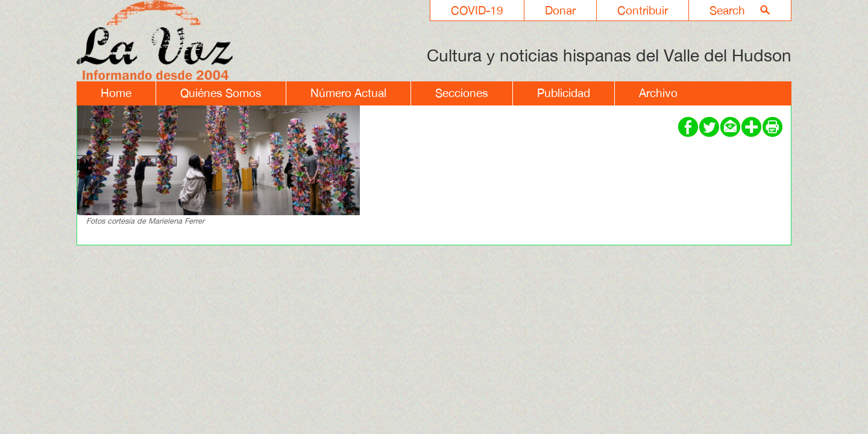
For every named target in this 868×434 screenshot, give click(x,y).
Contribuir (643, 10)
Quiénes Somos (221, 93)
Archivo (658, 93)
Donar (560, 10)
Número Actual (348, 93)
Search (727, 10)
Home (116, 93)
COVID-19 (477, 10)
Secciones (462, 93)
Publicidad (564, 93)
